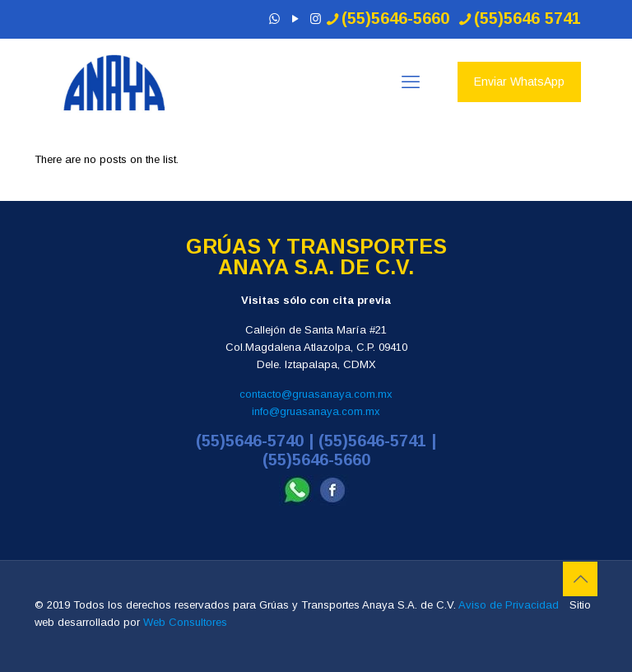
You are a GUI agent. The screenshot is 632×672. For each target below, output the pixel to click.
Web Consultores (185, 622)
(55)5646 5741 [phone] (527, 18)
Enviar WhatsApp (519, 82)
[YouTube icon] (295, 19)
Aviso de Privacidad (509, 605)
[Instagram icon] (316, 19)
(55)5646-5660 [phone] (395, 18)
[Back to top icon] (580, 579)
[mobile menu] (411, 82)
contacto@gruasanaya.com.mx (316, 394)
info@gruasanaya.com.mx (316, 411)
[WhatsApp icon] (274, 19)
